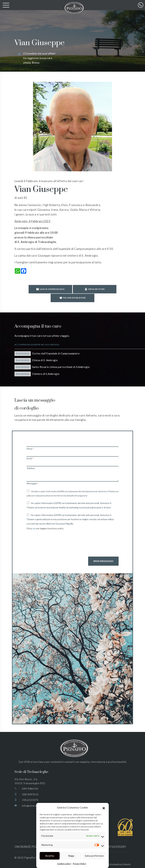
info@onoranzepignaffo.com (39, 800)
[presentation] (52, 541)
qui (34, 523)
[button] (104, 808)
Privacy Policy (79, 864)
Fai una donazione (110, 291)
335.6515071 (30, 795)
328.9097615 (30, 789)
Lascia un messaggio (32, 291)
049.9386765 (30, 783)
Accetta (50, 856)
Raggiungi (23, 348)
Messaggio (32, 478)
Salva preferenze (94, 856)
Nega (71, 856)
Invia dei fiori (72, 291)
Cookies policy (64, 864)
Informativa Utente (119, 859)
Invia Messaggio (103, 556)
